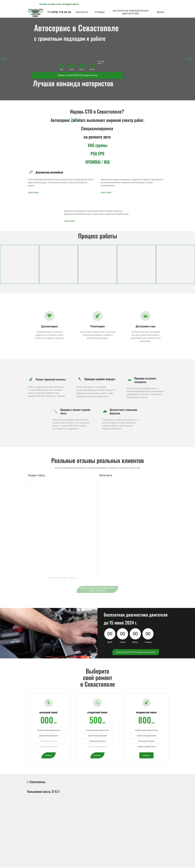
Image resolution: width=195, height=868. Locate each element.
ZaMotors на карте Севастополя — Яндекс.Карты (63, 578)
